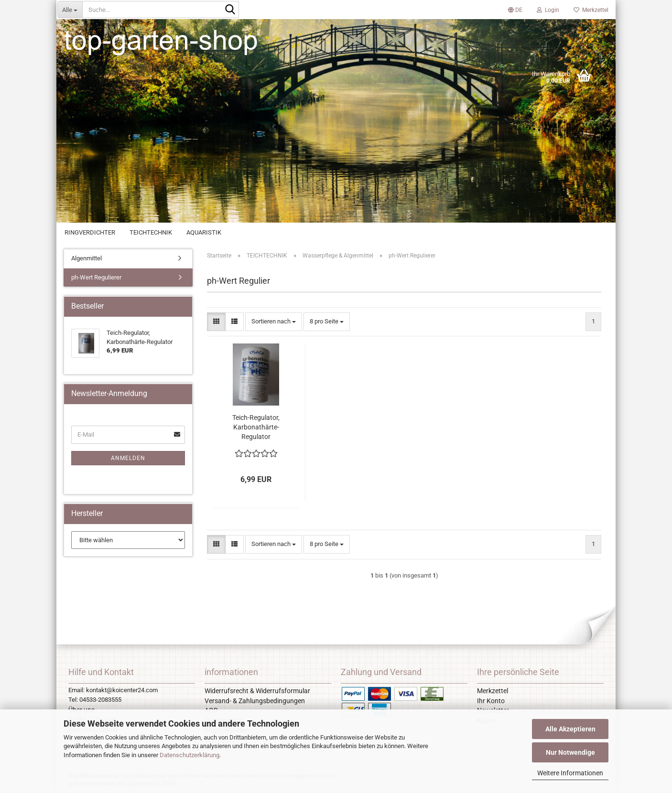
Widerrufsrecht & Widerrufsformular (257, 691)
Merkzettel (591, 10)
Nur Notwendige (570, 752)
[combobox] (274, 322)
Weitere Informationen (570, 773)
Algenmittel (87, 258)
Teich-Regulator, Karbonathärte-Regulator (256, 427)
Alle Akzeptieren (570, 729)
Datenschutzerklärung (190, 755)
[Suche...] (70, 10)
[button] (515, 10)
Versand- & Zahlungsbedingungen (255, 701)
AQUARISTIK (204, 232)
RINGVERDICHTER (90, 232)
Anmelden (128, 458)
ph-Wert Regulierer (96, 277)
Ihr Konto (491, 701)
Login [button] (548, 10)
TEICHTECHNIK (151, 232)
